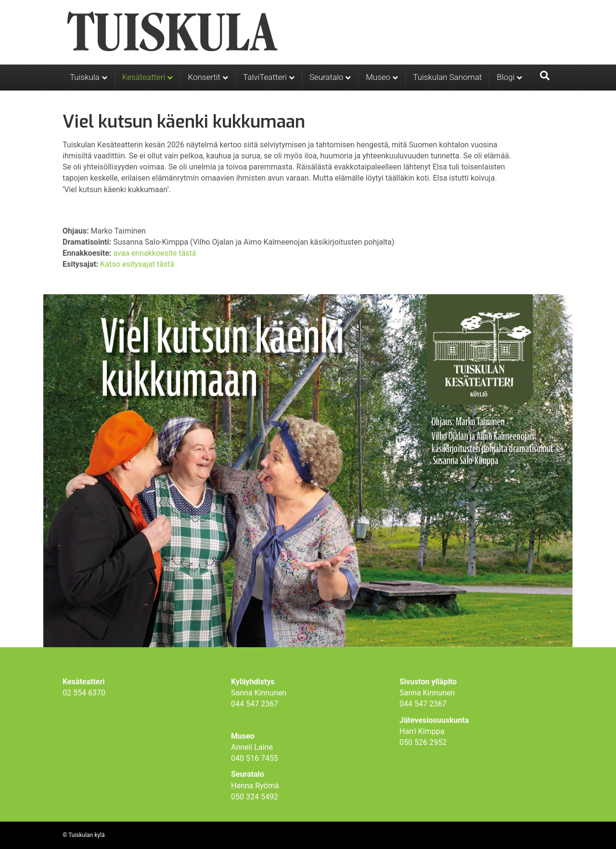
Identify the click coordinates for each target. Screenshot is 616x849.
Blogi (506, 77)
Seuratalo (327, 77)
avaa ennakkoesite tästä (154, 253)
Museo (378, 77)
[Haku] (545, 76)
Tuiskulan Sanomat (447, 77)
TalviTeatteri (265, 77)
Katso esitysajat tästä (137, 264)
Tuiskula (85, 77)
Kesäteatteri (144, 77)
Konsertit (204, 77)
